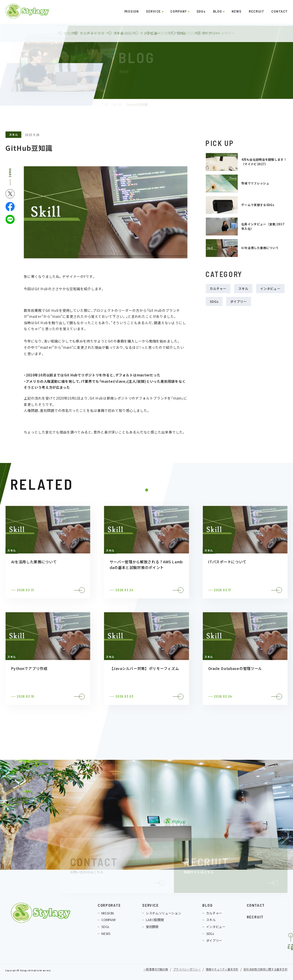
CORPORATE (109, 905)
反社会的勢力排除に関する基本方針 (265, 970)
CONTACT (279, 13)
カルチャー (218, 289)
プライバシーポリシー (187, 970)
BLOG (217, 13)
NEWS (237, 13)
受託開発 (152, 927)
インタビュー (270, 289)
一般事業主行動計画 (156, 970)
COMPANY (179, 13)
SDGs (201, 13)
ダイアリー (239, 301)
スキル (13, 134)
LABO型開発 (155, 920)
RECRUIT (256, 13)
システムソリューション (163, 913)
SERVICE (153, 13)
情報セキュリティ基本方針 (222, 970)
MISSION (131, 13)
